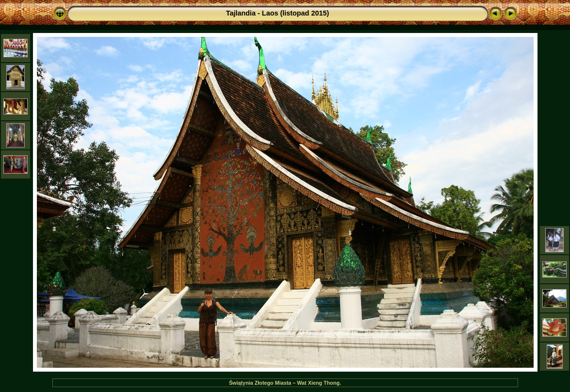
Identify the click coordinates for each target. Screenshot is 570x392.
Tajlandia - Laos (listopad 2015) (277, 13)
